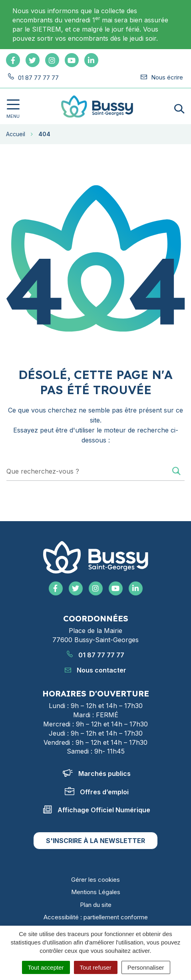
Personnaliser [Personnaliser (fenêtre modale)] (146, 967)
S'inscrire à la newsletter (95, 841)
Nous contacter (95, 670)
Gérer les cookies (95, 880)
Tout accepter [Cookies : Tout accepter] (46, 967)
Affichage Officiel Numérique (97, 810)
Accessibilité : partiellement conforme (96, 917)
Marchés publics (97, 774)
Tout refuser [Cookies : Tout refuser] (96, 967)
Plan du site (96, 905)
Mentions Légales (96, 892)
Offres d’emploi (97, 792)
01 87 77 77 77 (95, 655)
